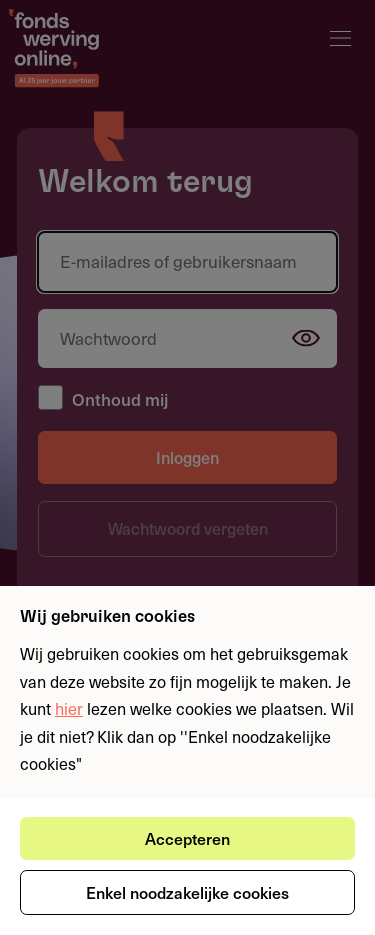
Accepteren (187, 838)
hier (69, 708)
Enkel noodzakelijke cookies (187, 892)
